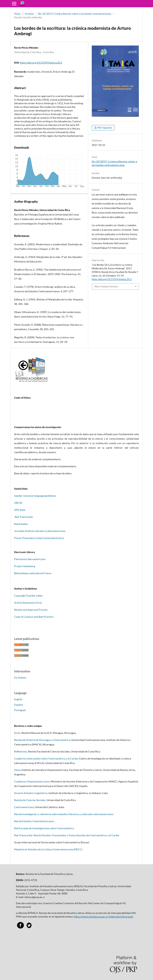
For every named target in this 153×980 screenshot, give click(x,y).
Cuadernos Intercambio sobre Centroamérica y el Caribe (46, 758)
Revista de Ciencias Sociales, (30, 800)
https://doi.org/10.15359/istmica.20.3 (41, 63)
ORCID (18, 503)
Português (20, 710)
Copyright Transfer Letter (28, 596)
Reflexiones (21, 751)
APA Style (20, 510)
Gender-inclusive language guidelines (35, 496)
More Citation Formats (106, 286)
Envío (17, 733)
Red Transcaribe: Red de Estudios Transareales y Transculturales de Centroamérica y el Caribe (67, 835)
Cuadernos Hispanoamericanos (32, 781)
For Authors (20, 678)
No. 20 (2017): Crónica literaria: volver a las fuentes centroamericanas (75, 14)
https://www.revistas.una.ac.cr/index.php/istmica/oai (103, 917)
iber (30, 559)
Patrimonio (21, 559)
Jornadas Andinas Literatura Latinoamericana (40, 531)
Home (17, 14)
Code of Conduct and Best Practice (34, 617)
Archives (29, 14)
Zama (17, 770)
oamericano (39, 559)
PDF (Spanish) (104, 128)
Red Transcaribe (23, 517)
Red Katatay (21, 524)
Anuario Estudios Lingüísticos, (31, 793)
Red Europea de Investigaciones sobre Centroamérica (44, 828)
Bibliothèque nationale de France (33, 573)
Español (19, 705)
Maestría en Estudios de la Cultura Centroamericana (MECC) (48, 849)
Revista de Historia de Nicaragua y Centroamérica (42, 740)
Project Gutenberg (25, 566)
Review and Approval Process (31, 610)
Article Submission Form (28, 603)
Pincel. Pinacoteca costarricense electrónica (39, 538)
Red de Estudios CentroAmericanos (34, 821)
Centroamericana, (24, 807)
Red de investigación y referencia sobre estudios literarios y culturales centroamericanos (64, 814)
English (18, 699)
